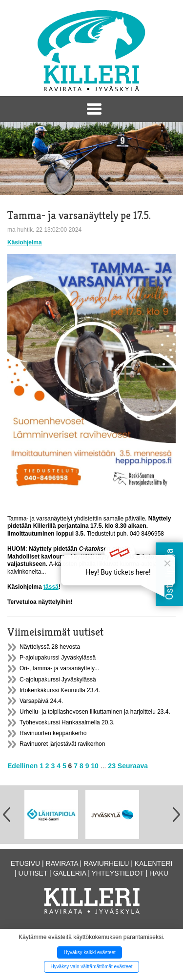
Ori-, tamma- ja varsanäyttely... (59, 668)
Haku (159, 873)
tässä (51, 587)
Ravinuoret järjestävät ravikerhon (62, 744)
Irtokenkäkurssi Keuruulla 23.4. (60, 690)
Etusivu (26, 863)
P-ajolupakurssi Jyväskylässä (58, 658)
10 (95, 766)
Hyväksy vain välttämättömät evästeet (92, 967)
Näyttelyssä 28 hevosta (50, 647)
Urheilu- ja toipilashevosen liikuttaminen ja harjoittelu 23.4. (95, 712)
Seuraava (133, 766)
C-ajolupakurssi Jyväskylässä (58, 680)
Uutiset (33, 873)
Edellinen (22, 766)
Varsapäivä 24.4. (41, 701)
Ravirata (62, 863)
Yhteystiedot (118, 873)
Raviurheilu (106, 863)
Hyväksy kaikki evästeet (90, 952)
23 (112, 766)
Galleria (70, 873)
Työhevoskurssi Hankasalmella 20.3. (67, 722)
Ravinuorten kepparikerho (53, 733)
